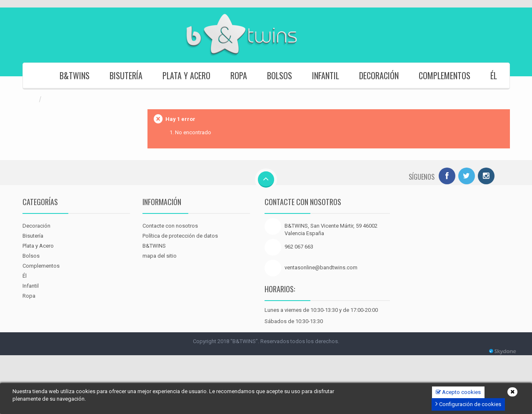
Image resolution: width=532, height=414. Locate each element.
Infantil (326, 75)
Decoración (379, 75)
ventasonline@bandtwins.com (321, 267)
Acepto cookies (458, 392)
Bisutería (126, 75)
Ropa (239, 75)
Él (494, 75)
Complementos (445, 75)
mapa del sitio (160, 256)
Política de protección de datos (180, 236)
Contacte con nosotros (170, 226)
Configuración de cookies (468, 404)
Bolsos (280, 75)
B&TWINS (75, 75)
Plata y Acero (186, 75)
